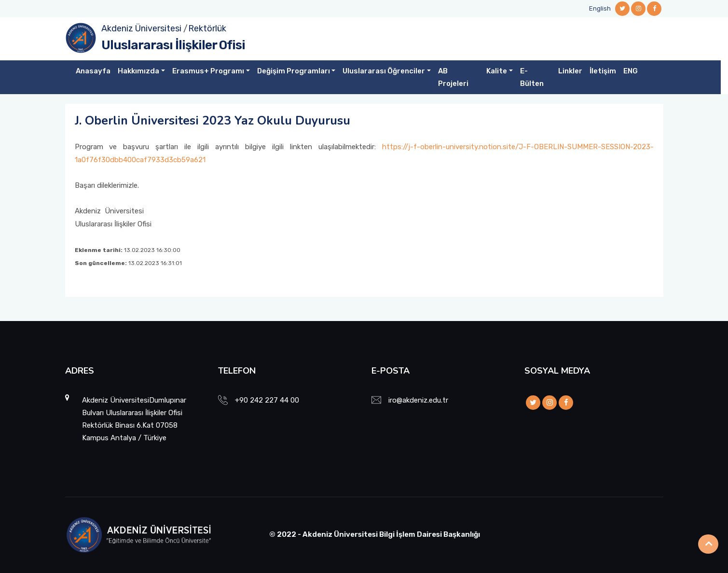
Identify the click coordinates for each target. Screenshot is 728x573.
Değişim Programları (294, 71)
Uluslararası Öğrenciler (384, 71)
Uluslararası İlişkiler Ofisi (173, 45)
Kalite (497, 71)
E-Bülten (532, 77)
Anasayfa (93, 71)
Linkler (570, 71)
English (600, 8)
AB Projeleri (453, 77)
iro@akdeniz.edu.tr (418, 400)
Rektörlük (207, 28)
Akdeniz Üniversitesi (141, 28)
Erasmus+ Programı (208, 71)
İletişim (603, 71)
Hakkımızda (138, 71)
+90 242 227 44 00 (267, 400)
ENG (631, 71)
